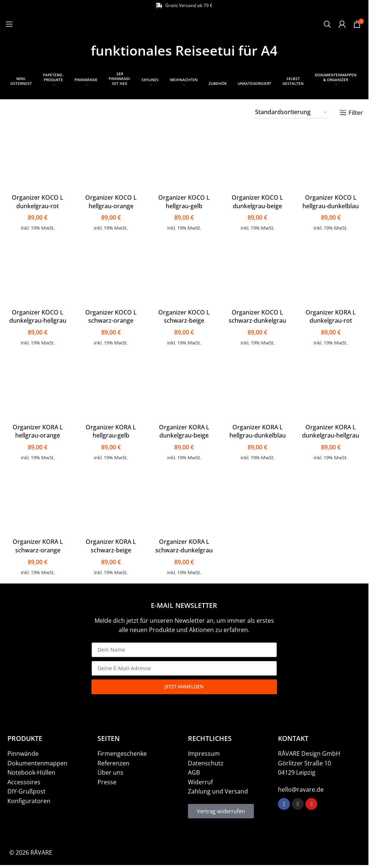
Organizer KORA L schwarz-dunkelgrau (184, 545)
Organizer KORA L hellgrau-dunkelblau (258, 430)
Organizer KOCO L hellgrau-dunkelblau (332, 200)
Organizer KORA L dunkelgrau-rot (332, 315)
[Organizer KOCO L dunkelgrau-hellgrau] (37, 272)
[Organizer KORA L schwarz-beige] (111, 502)
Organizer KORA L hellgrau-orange (37, 430)
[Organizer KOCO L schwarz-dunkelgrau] (258, 272)
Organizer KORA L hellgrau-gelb (110, 430)
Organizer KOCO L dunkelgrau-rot (37, 200)
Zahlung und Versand (218, 790)
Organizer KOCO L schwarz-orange (111, 315)
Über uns (110, 771)
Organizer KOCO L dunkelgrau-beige (258, 200)
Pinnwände (23, 752)
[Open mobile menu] (9, 24)
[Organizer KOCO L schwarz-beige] (184, 272)
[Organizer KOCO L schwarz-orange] (111, 272)
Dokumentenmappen (37, 762)
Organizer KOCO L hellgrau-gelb (184, 200)
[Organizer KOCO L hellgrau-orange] (111, 157)
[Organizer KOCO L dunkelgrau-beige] (258, 157)
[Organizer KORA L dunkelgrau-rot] (332, 272)
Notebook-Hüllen (31, 771)
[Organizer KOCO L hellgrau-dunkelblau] (332, 157)
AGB (194, 771)
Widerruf (200, 781)
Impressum (204, 752)
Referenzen (113, 762)
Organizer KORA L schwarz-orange (37, 545)
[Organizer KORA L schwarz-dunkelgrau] (184, 502)
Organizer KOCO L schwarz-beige (184, 315)
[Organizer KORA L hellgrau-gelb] (111, 387)
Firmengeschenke (122, 752)
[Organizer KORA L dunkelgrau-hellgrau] (332, 387)
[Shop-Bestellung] (291, 112)
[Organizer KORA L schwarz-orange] (37, 502)
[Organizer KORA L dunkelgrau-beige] (184, 387)
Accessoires (24, 781)
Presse (107, 781)
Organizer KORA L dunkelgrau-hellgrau (332, 430)
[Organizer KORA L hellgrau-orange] (37, 387)
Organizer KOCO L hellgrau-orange (111, 200)
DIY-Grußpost (27, 790)
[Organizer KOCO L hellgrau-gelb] (184, 157)
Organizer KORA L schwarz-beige (110, 545)
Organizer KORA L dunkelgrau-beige (184, 430)
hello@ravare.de (301, 788)
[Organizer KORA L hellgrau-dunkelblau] (258, 387)
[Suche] (327, 24)
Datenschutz (206, 762)
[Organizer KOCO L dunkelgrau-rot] (37, 157)
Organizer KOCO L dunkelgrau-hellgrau (37, 315)
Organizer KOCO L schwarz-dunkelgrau (258, 315)
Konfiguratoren (29, 799)
